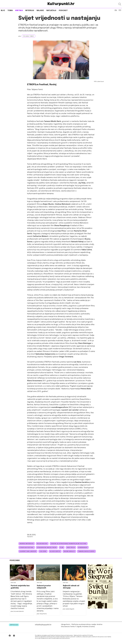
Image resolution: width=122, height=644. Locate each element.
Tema (10, 11)
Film (62, 548)
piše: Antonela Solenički (17, 611)
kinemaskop (83, 548)
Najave (40, 11)
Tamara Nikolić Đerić (86, 551)
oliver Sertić (55, 551)
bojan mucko (42, 544)
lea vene (43, 551)
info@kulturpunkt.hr (43, 625)
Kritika (19, 11)
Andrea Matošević (27, 544)
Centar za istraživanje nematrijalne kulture (69, 544)
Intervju (30, 11)
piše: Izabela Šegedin (69, 609)
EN (116, 10)
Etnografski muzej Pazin (47, 548)
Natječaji (51, 11)
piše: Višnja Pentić (42, 614)
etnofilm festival (27, 548)
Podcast (63, 11)
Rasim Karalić (69, 551)
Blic (3, 11)
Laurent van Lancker (28, 551)
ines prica (71, 548)
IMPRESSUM (14, 625)
